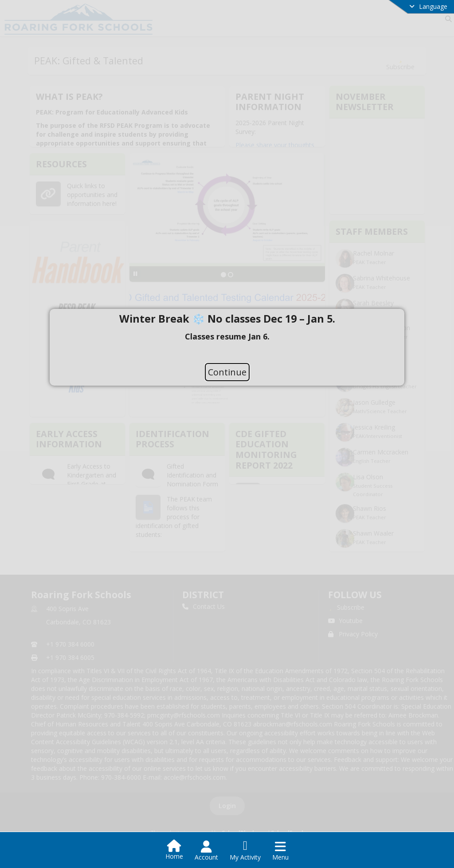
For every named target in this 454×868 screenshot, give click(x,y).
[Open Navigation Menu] (280, 851)
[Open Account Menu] (206, 851)
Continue (227, 372)
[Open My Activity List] (245, 851)
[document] (227, 336)
